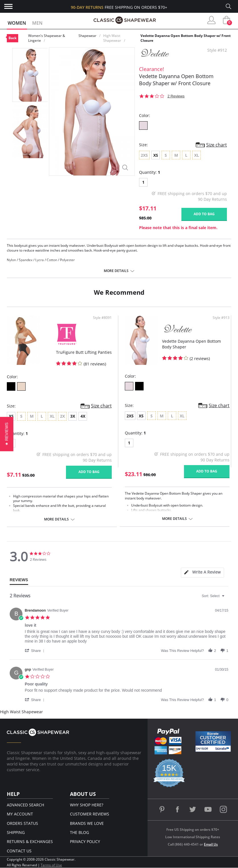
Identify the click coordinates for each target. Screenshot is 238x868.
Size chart (217, 145)
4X (83, 416)
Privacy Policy (85, 841)
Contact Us (19, 851)
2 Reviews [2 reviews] (176, 96)
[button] (36, 651)
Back (13, 38)
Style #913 (221, 318)
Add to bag (204, 214)
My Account (20, 814)
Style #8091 (102, 318)
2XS (130, 416)
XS (156, 155)
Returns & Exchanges (30, 841)
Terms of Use (51, 865)
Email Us (211, 844)
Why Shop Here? (87, 805)
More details (116, 271)
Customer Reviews (90, 814)
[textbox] (227, 598)
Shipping (16, 832)
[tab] (202, 573)
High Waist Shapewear (112, 38)
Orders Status (22, 823)
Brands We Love (87, 823)
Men (37, 23)
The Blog (79, 832)
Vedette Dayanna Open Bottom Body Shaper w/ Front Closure (186, 38)
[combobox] (214, 596)
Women (17, 23)
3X (73, 416)
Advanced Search (25, 805)
